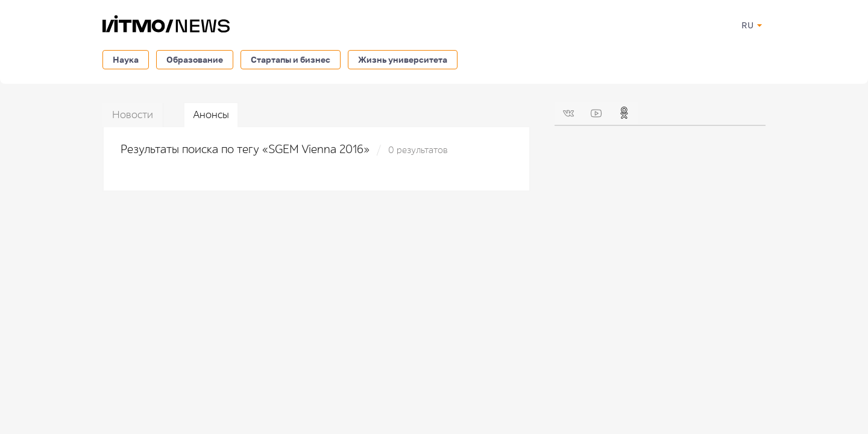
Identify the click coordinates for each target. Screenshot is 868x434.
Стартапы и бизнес (291, 59)
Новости (133, 115)
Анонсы (211, 115)
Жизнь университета (403, 59)
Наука (126, 59)
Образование (195, 59)
